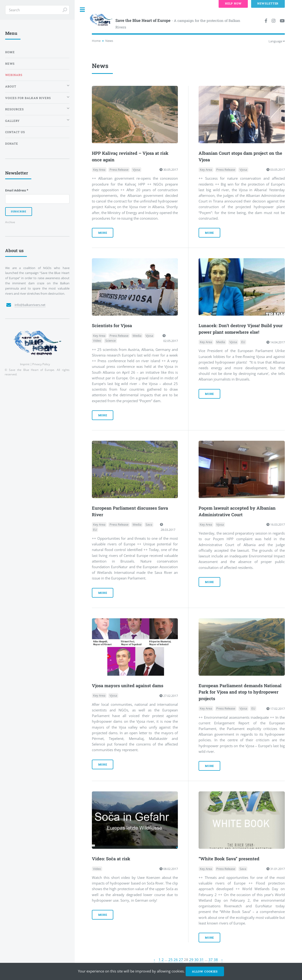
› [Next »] (222, 960)
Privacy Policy (41, 364)
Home (96, 41)
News (10, 64)
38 (216, 960)
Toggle (82, 10)
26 (176, 960)
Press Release (119, 170)
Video (97, 341)
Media (137, 336)
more (103, 233)
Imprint (25, 364)
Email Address (17, 190)
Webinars (14, 75)
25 (171, 960)
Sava (149, 524)
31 (202, 960)
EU (243, 342)
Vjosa (136, 170)
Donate (12, 144)
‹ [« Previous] (154, 960)
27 (181, 960)
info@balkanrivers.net (30, 305)
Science (110, 341)
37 (211, 960)
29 (191, 960)
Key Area (99, 170)
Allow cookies (205, 971)
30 (196, 960)
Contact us (15, 132)
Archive (10, 222)
